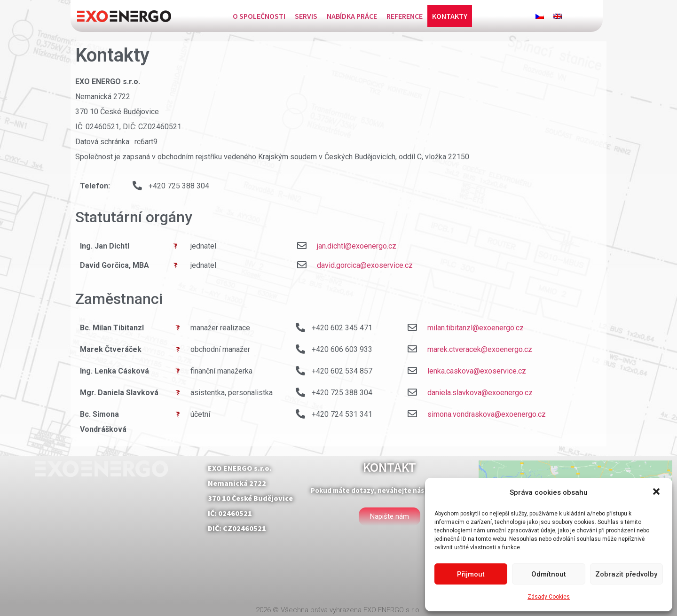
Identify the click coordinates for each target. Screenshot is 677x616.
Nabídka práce (352, 16)
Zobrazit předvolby (626, 574)
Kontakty (450, 16)
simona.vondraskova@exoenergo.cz (487, 414)
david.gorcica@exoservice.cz (365, 265)
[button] (657, 492)
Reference (405, 16)
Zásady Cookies (549, 597)
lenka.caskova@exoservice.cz (477, 371)
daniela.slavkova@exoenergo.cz (480, 393)
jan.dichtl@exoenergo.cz (357, 246)
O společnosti (259, 16)
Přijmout (471, 574)
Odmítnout (549, 574)
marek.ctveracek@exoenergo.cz (480, 349)
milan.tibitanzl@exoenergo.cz (476, 328)
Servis (306, 16)
